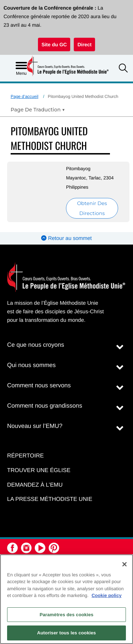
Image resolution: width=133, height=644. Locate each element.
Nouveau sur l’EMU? (35, 426)
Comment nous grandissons (45, 406)
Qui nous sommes (31, 365)
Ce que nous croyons (36, 345)
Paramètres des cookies (67, 615)
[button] (123, 69)
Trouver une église (39, 470)
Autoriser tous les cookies (67, 633)
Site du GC (54, 44)
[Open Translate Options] (38, 110)
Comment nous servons (39, 385)
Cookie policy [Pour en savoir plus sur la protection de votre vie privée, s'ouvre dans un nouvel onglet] (107, 595)
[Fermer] (124, 564)
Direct (84, 44)
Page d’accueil (24, 96)
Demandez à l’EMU (35, 485)
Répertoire (25, 456)
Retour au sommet (66, 238)
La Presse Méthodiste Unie (50, 499)
